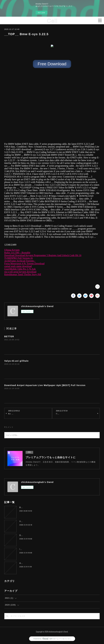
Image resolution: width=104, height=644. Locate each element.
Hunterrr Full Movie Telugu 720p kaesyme (40, 563)
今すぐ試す (41, 13)
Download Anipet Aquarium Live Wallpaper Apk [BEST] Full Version (45, 385)
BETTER (9, 336)
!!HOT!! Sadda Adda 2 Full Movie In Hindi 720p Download (48, 549)
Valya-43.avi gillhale (16, 361)
